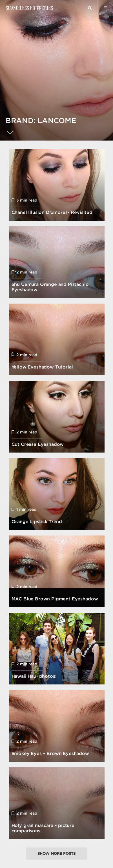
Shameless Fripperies (29, 8)
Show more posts (56, 854)
